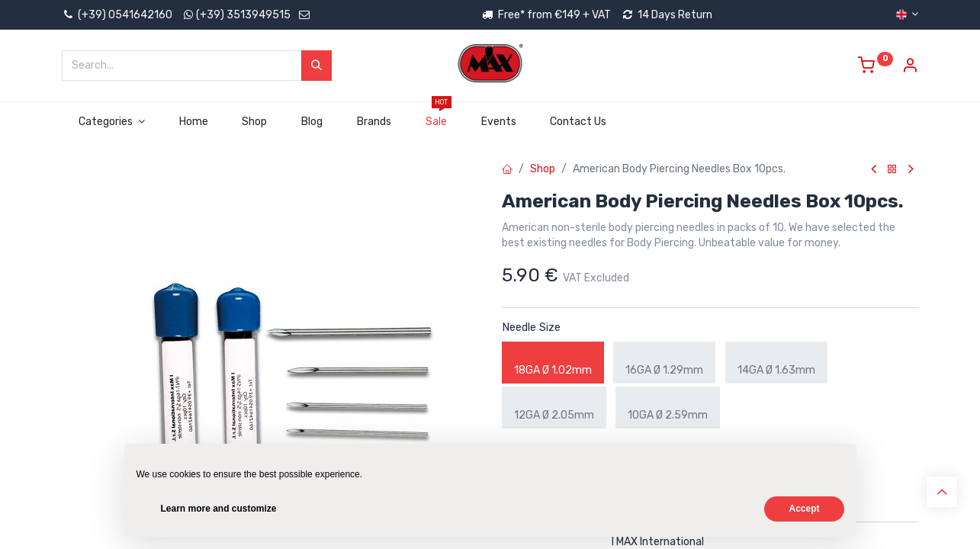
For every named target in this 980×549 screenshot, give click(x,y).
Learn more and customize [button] (219, 509)
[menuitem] (193, 122)
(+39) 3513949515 (243, 15)
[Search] (316, 66)
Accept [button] (804, 509)
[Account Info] (910, 67)
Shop (543, 169)
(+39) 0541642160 (117, 15)
